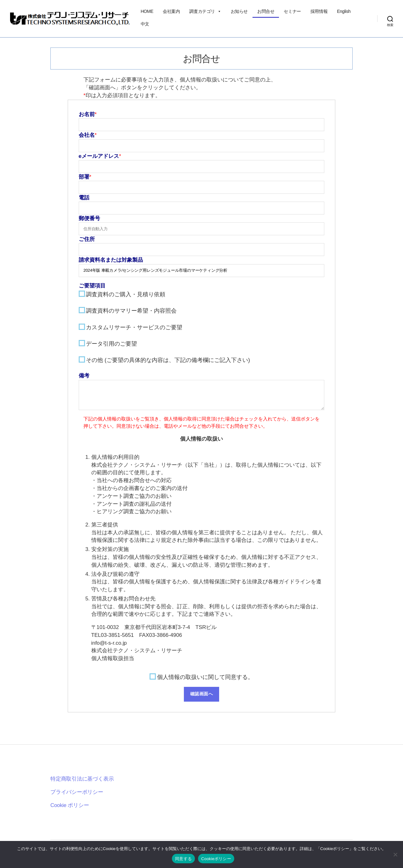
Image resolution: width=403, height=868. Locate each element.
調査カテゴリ (205, 11)
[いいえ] (395, 854)
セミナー (292, 11)
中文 (145, 24)
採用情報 (319, 11)
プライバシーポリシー (77, 792)
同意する (183, 859)
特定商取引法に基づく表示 (82, 779)
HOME (147, 11)
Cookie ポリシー (70, 805)
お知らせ (239, 11)
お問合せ (266, 11)
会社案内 (171, 11)
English (344, 11)
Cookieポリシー (216, 859)
